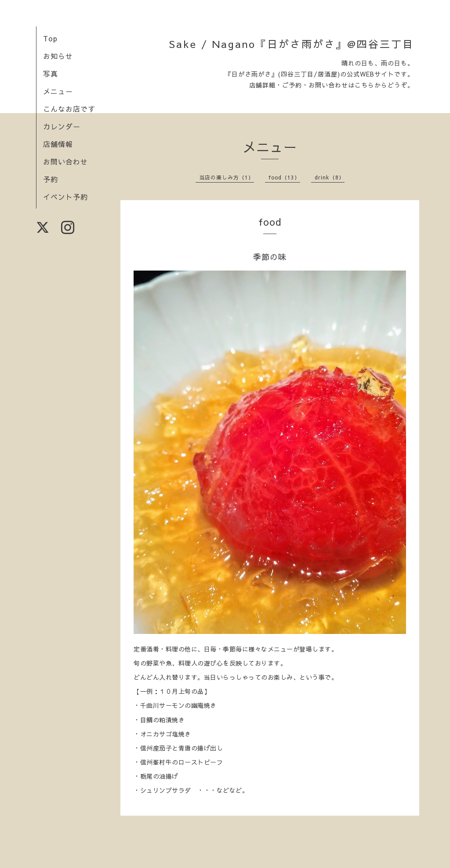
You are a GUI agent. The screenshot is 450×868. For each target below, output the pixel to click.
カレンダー (62, 126)
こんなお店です (69, 109)
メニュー (58, 91)
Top (50, 38)
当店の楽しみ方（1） (227, 177)
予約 (51, 179)
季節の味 (270, 257)
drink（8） (330, 177)
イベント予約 (65, 197)
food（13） (284, 177)
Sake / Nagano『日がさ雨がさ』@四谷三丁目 (291, 44)
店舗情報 (58, 144)
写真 (51, 73)
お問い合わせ (65, 161)
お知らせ (58, 56)
